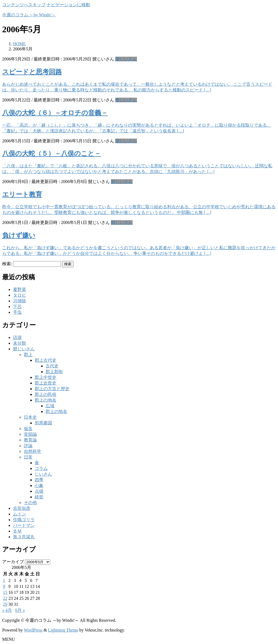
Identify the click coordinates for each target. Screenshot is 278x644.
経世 (39, 497)
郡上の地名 (46, 400)
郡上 (28, 355)
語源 (17, 337)
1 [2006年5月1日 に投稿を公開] (4, 580)
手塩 (17, 312)
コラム (41, 468)
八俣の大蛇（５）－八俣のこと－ (52, 153)
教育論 (30, 440)
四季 (39, 480)
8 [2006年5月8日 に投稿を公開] (4, 586)
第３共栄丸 (24, 537)
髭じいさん (126, 59)
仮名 (28, 429)
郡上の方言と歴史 (52, 389)
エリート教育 (22, 194)
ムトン (20, 514)
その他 (30, 503)
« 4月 (7, 610)
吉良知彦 (22, 508)
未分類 (20, 343)
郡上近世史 (46, 383)
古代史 (52, 366)
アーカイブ (13, 562)
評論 (28, 446)
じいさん (43, 474)
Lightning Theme (63, 630)
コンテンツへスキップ (24, 5)
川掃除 (20, 301)
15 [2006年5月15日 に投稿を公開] (5, 592)
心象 (39, 486)
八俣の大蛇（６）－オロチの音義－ (55, 113)
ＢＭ (17, 531)
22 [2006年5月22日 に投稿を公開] (5, 598)
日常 (28, 457)
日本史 (30, 417)
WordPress (33, 630)
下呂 (17, 307)
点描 (39, 491)
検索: (7, 264)
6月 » (20, 610)
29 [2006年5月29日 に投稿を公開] (5, 604)
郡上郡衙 (54, 372)
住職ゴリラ (24, 520)
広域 (50, 406)
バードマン (24, 525)
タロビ (20, 295)
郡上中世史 (46, 377)
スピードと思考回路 (32, 72)
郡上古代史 (46, 360)
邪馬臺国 (43, 423)
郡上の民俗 (46, 394)
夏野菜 (20, 289)
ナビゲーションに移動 (68, 5)
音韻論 (30, 434)
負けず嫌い (19, 235)
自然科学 (33, 451)
